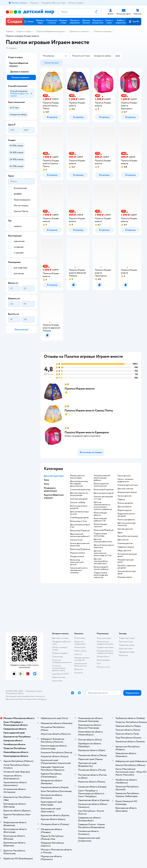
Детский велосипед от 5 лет (80, 526)
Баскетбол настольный (128, 536)
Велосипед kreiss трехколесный (101, 485)
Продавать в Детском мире (62, 643)
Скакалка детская (125, 543)
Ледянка (121, 499)
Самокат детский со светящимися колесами (79, 570)
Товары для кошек (127, 638)
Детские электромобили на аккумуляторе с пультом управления (103, 506)
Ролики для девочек (126, 520)
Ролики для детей (125, 503)
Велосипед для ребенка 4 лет (100, 520)
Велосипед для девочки (100, 514)
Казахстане (31, 699)
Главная (9, 31)
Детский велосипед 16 (104, 493)
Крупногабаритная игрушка (51, 31)
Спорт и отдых (24, 31)
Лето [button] (47, 484)
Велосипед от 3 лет (79, 521)
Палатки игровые (103, 31)
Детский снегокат (125, 489)
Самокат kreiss (76, 540)
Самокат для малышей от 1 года (103, 498)
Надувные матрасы (126, 547)
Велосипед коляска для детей (79, 507)
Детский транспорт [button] (54, 476)
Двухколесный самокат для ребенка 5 (80, 535)
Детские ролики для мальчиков (126, 524)
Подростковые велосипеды (100, 535)
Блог (99, 663)
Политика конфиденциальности (62, 661)
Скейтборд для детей (79, 518)
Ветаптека (123, 655)
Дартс (120, 533)
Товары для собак (127, 645)
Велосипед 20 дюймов (80, 549)
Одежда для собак (127, 652)
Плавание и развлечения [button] (50, 489)
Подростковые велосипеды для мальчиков (101, 575)
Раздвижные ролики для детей (126, 515)
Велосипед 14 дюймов (104, 490)
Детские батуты (125, 507)
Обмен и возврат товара (60, 648)
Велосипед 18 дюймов (104, 530)
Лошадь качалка (77, 556)
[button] (134, 22)
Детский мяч (123, 540)
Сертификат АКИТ (60, 674)
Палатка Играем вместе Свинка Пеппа (89, 410)
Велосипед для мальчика (100, 525)
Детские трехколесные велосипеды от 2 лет (103, 553)
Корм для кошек (126, 642)
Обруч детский (124, 551)
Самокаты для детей (79, 499)
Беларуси (42, 699)
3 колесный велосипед (80, 490)
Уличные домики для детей (127, 572)
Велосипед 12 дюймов (80, 531)
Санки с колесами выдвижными (125, 480)
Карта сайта (57, 681)
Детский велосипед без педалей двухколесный (79, 484)
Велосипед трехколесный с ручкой (77, 562)
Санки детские (124, 476)
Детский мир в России (16, 699)
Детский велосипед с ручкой (80, 513)
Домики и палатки (79, 31)
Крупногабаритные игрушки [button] (54, 496)
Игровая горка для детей (126, 561)
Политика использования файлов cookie (59, 668)
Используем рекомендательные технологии (25, 696)
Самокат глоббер (78, 502)
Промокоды (57, 657)
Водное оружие (125, 510)
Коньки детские (125, 496)
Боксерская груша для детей (127, 555)
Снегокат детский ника (128, 485)
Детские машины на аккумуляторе (79, 494)
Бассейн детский (125, 529)
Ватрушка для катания (127, 492)
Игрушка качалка (77, 553)
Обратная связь (59, 677)
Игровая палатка (125, 577)
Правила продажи (60, 653)
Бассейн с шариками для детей (127, 567)
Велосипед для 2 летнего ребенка (101, 568)
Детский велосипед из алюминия (104, 546)
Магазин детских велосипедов (77, 477)
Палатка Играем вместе (80, 389)
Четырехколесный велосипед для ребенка (102, 478)
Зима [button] (46, 480)
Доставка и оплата (60, 638)
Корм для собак (126, 648)
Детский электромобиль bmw (103, 540)
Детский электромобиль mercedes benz (101, 561)
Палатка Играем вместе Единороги (87, 432)
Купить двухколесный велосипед (80, 545)
